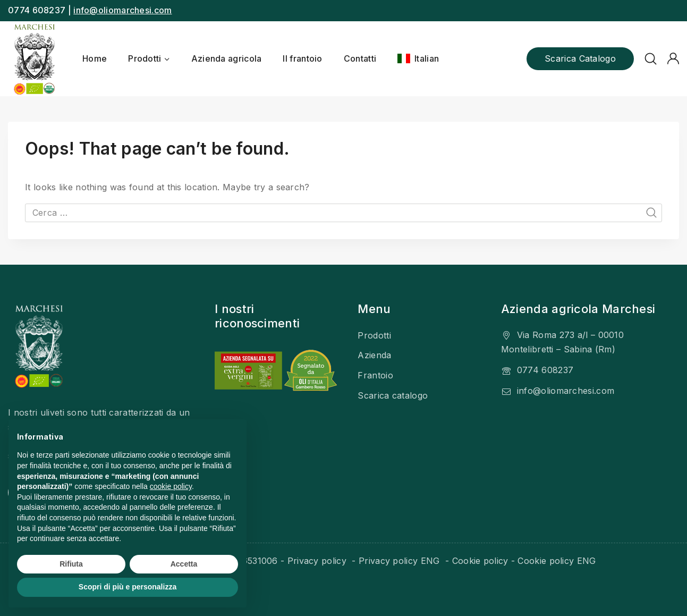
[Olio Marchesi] (35, 59)
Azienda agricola (227, 58)
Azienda (374, 355)
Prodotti (374, 335)
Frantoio (375, 375)
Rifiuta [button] (71, 564)
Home (95, 58)
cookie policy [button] (171, 486)
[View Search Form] (651, 59)
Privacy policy (319, 561)
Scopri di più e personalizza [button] (128, 587)
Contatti (360, 58)
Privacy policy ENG (401, 561)
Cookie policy (480, 561)
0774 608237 (545, 370)
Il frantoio (302, 58)
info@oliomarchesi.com (122, 10)
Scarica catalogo (580, 58)
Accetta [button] (184, 564)
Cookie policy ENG (557, 561)
